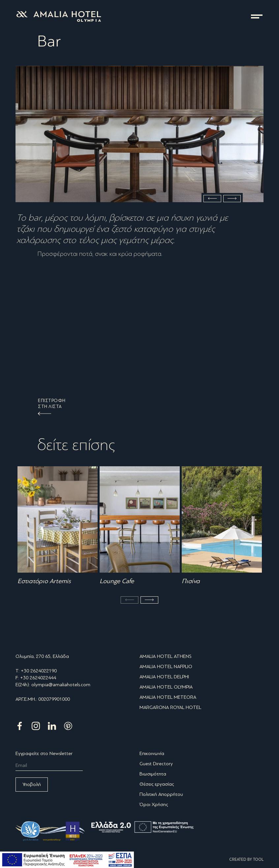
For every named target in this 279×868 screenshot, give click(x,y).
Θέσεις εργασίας (157, 784)
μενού (257, 16)
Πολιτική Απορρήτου (161, 794)
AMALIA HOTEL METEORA (168, 697)
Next (232, 199)
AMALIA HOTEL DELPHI (164, 677)
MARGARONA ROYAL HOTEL (170, 707)
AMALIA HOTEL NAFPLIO (166, 666)
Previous (212, 199)
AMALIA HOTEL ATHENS (166, 656)
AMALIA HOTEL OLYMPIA (166, 687)
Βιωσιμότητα (153, 774)
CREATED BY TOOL (246, 859)
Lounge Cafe (117, 581)
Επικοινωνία (152, 753)
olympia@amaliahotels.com (61, 685)
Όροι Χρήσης (154, 804)
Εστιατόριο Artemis (44, 581)
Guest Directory (156, 764)
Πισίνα (191, 581)
